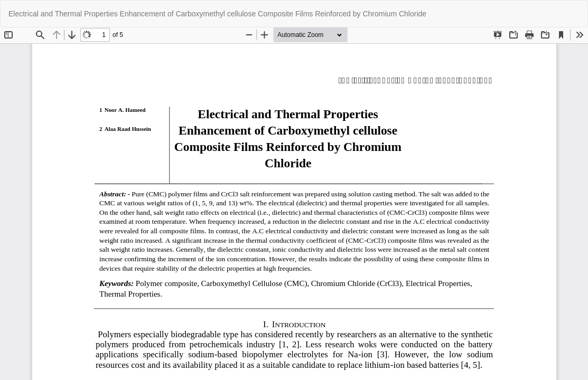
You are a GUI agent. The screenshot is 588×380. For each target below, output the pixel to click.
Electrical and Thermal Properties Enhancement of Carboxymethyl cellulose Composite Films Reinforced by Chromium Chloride (217, 14)
